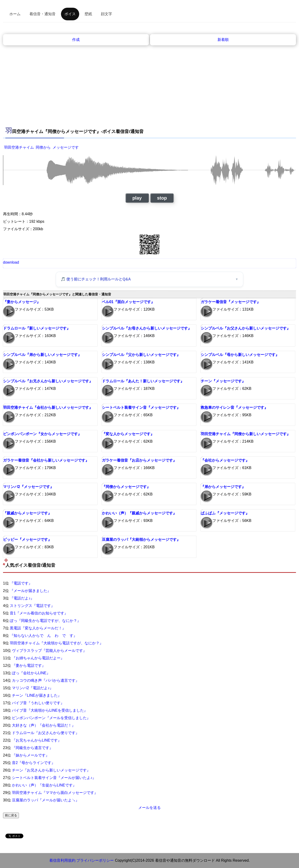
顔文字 (107, 14)
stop (162, 198)
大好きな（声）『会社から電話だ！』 (44, 725)
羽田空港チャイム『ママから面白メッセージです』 (55, 793)
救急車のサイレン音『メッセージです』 (234, 407)
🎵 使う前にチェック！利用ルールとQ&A (96, 279)
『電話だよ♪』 (22, 598)
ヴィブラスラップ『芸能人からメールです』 (49, 651)
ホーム (15, 14)
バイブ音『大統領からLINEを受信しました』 (50, 710)
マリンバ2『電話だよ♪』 (33, 688)
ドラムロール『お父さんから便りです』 (46, 733)
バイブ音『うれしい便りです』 (38, 703)
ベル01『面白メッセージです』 (128, 302)
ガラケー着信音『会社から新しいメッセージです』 (46, 460)
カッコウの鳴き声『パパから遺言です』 (46, 680)
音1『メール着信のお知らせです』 (39, 613)
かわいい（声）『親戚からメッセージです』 (139, 513)
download (11, 262)
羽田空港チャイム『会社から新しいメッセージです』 (48, 407)
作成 (76, 40)
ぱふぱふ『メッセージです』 (225, 513)
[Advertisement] (149, 89)
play (137, 198)
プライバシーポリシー (95, 860)
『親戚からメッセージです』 (27, 513)
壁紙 (88, 14)
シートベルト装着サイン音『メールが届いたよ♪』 (54, 778)
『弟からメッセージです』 (223, 487)
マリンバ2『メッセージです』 (28, 487)
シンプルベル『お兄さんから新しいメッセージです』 (48, 381)
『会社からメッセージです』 (225, 460)
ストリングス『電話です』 (32, 606)
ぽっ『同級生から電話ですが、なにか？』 (45, 621)
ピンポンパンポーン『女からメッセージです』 (42, 434)
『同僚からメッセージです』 (126, 487)
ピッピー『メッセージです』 (27, 540)
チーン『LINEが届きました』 (37, 695)
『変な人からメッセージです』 (128, 434)
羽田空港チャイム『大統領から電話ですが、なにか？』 (57, 643)
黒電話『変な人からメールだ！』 (38, 628)
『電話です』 (21, 583)
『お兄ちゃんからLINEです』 (37, 740)
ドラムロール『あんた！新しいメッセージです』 (143, 381)
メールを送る (149, 808)
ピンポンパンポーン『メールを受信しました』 (51, 718)
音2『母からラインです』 (34, 763)
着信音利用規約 (62, 860)
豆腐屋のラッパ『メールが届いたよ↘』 (46, 800)
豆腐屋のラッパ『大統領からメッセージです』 (141, 540)
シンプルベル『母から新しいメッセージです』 (240, 355)
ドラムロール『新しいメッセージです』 (37, 328)
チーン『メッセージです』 (223, 381)
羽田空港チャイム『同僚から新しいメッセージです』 (246, 434)
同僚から (43, 147)
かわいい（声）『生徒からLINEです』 (44, 785)
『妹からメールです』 (31, 755)
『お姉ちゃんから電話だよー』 (38, 658)
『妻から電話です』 (29, 665)
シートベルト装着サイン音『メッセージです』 (141, 407)
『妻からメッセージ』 (22, 302)
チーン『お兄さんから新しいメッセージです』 (51, 770)
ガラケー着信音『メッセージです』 (231, 302)
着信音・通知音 (43, 14)
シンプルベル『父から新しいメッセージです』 (141, 355)
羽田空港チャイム (19, 147)
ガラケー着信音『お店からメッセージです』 (139, 460)
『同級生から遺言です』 (32, 748)
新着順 (223, 40)
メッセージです (66, 147)
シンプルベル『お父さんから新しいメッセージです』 (246, 328)
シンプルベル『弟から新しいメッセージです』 (42, 355)
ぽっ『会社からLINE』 (31, 673)
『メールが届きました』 (30, 591)
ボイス (70, 14)
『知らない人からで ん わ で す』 (43, 636)
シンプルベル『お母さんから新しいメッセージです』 (147, 328)
